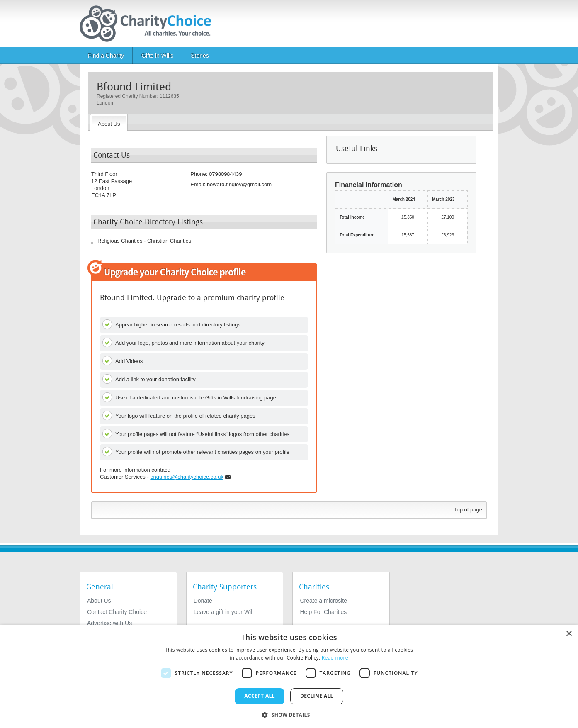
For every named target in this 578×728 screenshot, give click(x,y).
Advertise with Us (109, 623)
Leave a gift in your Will (224, 612)
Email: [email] (231, 184)
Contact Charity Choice (117, 612)
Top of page (468, 510)
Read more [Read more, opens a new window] (335, 658)
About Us (99, 601)
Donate (203, 601)
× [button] (569, 634)
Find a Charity (106, 56)
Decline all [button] (317, 696)
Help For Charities (323, 612)
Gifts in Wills (157, 56)
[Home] (149, 24)
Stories (200, 56)
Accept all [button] (260, 696)
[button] (289, 714)
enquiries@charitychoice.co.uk (187, 477)
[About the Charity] (109, 123)
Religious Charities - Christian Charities (144, 241)
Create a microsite (323, 601)
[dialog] (289, 677)
